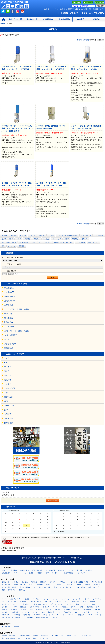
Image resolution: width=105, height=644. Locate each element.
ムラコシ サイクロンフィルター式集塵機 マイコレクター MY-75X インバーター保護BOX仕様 (17, 128)
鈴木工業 (46, 607)
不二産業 (23, 610)
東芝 (82, 607)
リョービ (45, 599)
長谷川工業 (5, 615)
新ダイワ (15, 604)
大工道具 (46, 239)
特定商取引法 (68, 573)
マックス (8, 367)
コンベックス (57, 239)
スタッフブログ (45, 638)
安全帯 (67, 239)
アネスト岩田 (10, 388)
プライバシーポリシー (53, 573)
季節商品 (22, 246)
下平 (59, 612)
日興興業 (14, 610)
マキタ (7, 358)
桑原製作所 (76, 602)
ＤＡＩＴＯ (25, 612)
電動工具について (73, 636)
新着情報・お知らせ (8, 636)
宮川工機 (48, 610)
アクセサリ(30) (10, 344)
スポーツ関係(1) (11, 335)
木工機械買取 (6, 627)
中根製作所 (15, 612)
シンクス (8, 384)
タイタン (55, 607)
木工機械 (4, 235)
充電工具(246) (10, 301)
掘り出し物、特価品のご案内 (11, 638)
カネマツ (54, 617)
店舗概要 (61, 570)
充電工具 (32, 235)
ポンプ (19, 239)
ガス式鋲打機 (99, 235)
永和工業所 (68, 612)
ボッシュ (8, 375)
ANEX (77, 612)
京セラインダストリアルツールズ (13, 617)
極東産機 (51, 612)
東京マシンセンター (57, 604)
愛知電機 (30, 617)
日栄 (98, 607)
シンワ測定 (16, 615)
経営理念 (89, 570)
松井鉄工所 (9, 397)
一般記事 (27, 638)
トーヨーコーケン (35, 602)
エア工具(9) (9, 305)
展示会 (35, 636)
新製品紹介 (45, 636)
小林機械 (98, 610)
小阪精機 (92, 602)
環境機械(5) (9, 318)
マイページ (18, 573)
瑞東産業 (5, 612)
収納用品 (75, 239)
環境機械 (27, 239)
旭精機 (78, 604)
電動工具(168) (10, 296)
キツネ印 (14, 607)
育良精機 (8, 380)
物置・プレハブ (93, 242)
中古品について (87, 636)
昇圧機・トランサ (7, 239)
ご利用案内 (13, 570)
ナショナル (77, 599)
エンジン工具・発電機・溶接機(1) (18, 309)
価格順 (79, 40)
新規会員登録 (6, 573)
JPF (3, 602)
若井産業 (76, 610)
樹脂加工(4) (9, 322)
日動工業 (5, 610)
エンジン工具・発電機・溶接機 (67, 235)
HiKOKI (7, 363)
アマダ (86, 604)
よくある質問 (50, 570)
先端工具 (42, 235)
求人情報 (80, 570)
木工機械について (58, 636)
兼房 (6, 401)
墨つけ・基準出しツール (27, 242)
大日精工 (8, 414)
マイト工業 (9, 418)
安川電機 (58, 610)
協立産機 (23, 607)
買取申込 (17, 627)
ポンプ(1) (8, 314)
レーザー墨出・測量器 (9, 242)
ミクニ (43, 612)
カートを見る (29, 573)
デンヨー (74, 607)
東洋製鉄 (90, 607)
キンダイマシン (35, 607)
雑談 (35, 638)
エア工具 (51, 235)
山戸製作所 (27, 615)
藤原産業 (81, 615)
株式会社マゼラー (42, 617)
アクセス (70, 570)
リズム (67, 602)
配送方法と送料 (37, 570)
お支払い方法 (25, 570)
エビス (35, 612)
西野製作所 (9, 423)
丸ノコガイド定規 (45, 242)
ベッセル (96, 612)
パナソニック (65, 599)
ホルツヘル (71, 615)
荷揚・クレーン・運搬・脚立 (63, 242)
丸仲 (6, 410)
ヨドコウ (37, 615)
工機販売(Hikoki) (15, 599)
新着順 (86, 40)
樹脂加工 (37, 239)
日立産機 (27, 599)
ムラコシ (8, 393)
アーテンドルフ (10, 406)
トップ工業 (86, 612)
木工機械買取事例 (24, 636)
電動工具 (23, 235)
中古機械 (14, 235)
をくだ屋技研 (87, 610)
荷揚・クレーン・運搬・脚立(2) (17, 331)
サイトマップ (81, 573)
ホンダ (90, 615)
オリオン (5, 607)
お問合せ (40, 573)
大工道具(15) (9, 327)
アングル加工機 (86, 235)
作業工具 (85, 239)
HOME (4, 570)
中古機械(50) (9, 292)
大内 (93, 604)
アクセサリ (12, 246)
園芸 (3, 246)
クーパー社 (60, 615)
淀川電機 (67, 610)
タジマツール (97, 599)
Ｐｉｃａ (70, 604)
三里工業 (39, 610)
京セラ (7, 371)
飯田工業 (98, 615)
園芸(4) (7, 339)
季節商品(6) (9, 348)
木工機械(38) (9, 288)
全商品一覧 (5, 582)
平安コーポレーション (40, 604)
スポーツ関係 (80, 242)
